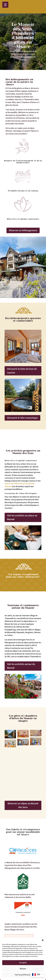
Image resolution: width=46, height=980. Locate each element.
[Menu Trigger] (5, 5)
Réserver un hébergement (23, 223)
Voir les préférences (23, 975)
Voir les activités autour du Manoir (21, 651)
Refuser (23, 969)
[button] (43, 940)
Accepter (23, 963)
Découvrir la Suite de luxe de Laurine (22, 363)
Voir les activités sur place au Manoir (22, 503)
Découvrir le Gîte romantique (22, 410)
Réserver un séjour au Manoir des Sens (23, 790)
